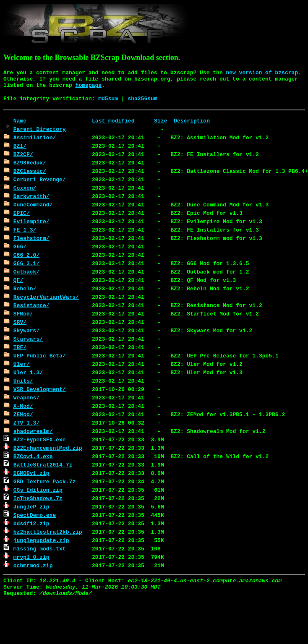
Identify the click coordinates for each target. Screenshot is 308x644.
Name (20, 120)
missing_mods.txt (40, 548)
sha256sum (142, 99)
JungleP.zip (31, 506)
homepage (89, 85)
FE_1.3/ (25, 229)
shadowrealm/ (33, 431)
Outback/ (26, 271)
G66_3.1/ (26, 263)
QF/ (18, 280)
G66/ (20, 246)
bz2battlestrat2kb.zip (48, 532)
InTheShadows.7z (38, 498)
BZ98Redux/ (30, 162)
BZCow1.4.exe (33, 456)
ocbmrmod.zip (33, 565)
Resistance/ (31, 305)
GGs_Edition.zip (38, 490)
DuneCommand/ (33, 204)
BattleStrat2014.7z (43, 464)
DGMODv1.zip (31, 473)
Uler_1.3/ (28, 372)
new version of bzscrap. (264, 73)
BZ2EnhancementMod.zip (48, 448)
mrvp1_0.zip (31, 557)
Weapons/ (26, 397)
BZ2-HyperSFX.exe (40, 439)
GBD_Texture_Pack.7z (44, 481)
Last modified (113, 120)
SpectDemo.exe (35, 515)
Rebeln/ (25, 288)
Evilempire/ (31, 221)
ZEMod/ (23, 414)
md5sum (108, 99)
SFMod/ (23, 313)
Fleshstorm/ (31, 238)
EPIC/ (22, 213)
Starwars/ (28, 339)
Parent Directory (40, 129)
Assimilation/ (35, 137)
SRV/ (20, 322)
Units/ (23, 381)
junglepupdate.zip (41, 540)
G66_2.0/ (26, 255)
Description (192, 120)
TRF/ (20, 347)
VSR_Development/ (40, 389)
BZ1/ (20, 146)
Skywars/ (26, 330)
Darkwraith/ (31, 196)
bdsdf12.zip (31, 523)
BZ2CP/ (23, 154)
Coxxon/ (25, 188)
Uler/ (22, 364)
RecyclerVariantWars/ (46, 297)
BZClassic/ (30, 171)
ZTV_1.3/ (26, 422)
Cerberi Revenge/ (40, 179)
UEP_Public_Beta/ (40, 355)
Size (161, 120)
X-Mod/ (23, 406)
